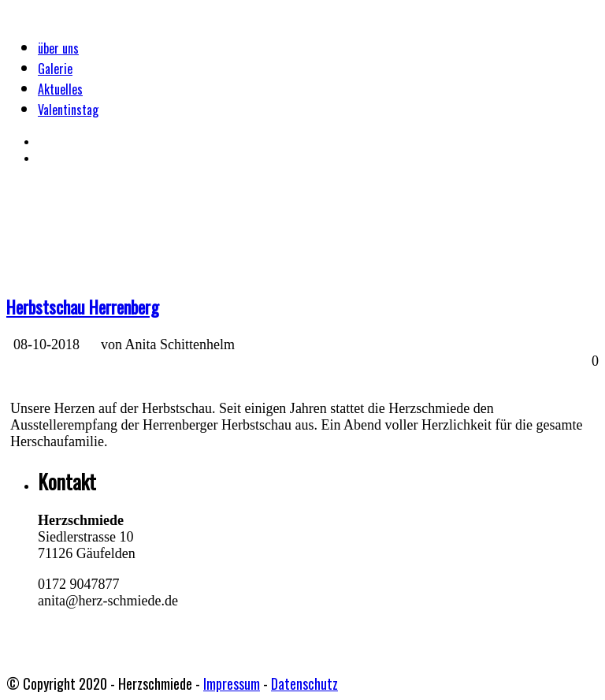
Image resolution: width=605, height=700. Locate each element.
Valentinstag (68, 110)
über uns (58, 48)
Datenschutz (304, 683)
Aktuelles (60, 89)
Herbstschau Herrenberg (83, 307)
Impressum (232, 683)
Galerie (55, 69)
